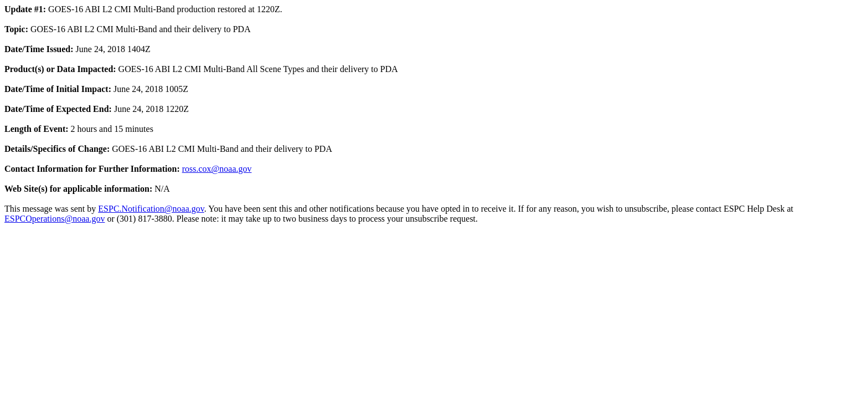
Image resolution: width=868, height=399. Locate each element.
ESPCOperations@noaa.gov (55, 219)
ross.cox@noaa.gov (217, 169)
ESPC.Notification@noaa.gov (151, 209)
